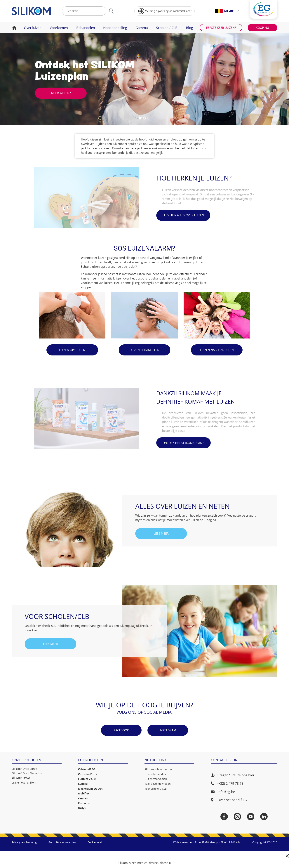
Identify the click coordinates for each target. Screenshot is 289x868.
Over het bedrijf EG (232, 800)
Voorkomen (59, 28)
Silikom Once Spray (24, 769)
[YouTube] (251, 817)
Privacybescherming (24, 842)
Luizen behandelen (145, 350)
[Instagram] (237, 817)
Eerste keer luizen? (221, 28)
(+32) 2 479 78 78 (227, 783)
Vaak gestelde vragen (158, 784)
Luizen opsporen (72, 350)
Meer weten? (61, 93)
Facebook (121, 730)
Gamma (142, 28)
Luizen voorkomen (156, 779)
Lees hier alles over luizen (183, 215)
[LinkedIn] (264, 817)
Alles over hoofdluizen (158, 769)
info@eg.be (223, 792)
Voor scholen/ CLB (156, 789)
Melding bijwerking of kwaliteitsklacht (165, 11)
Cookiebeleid (95, 842)
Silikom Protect (22, 778)
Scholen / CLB (167, 28)
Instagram (168, 730)
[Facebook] (224, 817)
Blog (189, 28)
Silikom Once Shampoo (27, 773)
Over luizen (33, 28)
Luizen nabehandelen (217, 350)
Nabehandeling (115, 28)
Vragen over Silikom (24, 783)
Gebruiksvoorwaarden (62, 842)
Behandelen (86, 28)
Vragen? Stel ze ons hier (233, 775)
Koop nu (262, 28)
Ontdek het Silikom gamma (183, 443)
